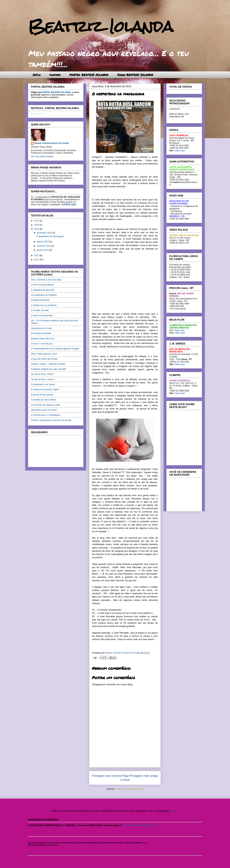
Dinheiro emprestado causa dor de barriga (51, 420)
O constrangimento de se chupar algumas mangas (55, 349)
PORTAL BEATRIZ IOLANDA (89, 75)
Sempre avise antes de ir (43, 339)
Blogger (174, 811)
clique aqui (180, 151)
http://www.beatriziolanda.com (140, 825)
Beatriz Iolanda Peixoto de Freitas (52, 143)
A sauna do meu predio (42, 395)
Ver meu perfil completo (42, 157)
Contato (55, 75)
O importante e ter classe (43, 384)
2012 (37, 255)
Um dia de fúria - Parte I (42, 374)
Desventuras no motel (41, 328)
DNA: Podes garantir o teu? (44, 354)
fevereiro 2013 (44, 246)
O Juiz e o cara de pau (42, 344)
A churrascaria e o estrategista (45, 415)
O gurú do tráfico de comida (44, 359)
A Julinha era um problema (44, 305)
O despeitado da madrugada (50, 236)
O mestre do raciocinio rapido (45, 389)
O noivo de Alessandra (42, 316)
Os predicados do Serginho (44, 295)
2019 (37, 221)
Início (37, 75)
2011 (37, 260)
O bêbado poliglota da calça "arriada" (49, 369)
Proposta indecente (40, 300)
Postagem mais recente (107, 776)
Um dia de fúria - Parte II (43, 379)
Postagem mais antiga (144, 776)
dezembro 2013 (45, 233)
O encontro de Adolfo (41, 333)
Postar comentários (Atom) (129, 789)
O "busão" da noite (40, 310)
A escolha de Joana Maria (43, 400)
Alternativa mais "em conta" (44, 410)
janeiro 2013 (43, 250)
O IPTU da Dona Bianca (42, 285)
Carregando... (37, 114)
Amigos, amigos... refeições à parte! (48, 364)
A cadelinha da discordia (43, 290)
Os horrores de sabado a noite (45, 405)
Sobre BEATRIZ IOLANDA (135, 75)
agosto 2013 (43, 242)
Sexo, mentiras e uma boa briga (46, 280)
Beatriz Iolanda (101, 27)
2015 (37, 225)
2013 (37, 229)
